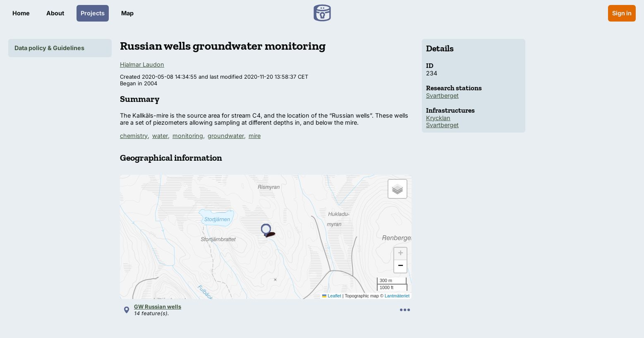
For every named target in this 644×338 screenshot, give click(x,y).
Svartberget (442, 95)
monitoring (188, 136)
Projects (93, 13)
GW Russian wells (158, 307)
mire (255, 136)
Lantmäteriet (397, 296)
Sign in (622, 13)
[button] (266, 231)
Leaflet (332, 296)
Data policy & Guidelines (49, 48)
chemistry (134, 136)
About (55, 13)
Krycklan (438, 118)
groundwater (226, 136)
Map (127, 13)
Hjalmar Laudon (142, 64)
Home (21, 13)
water (160, 136)
